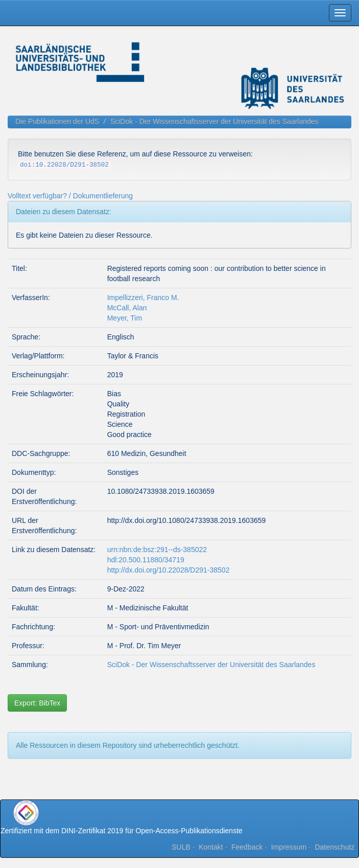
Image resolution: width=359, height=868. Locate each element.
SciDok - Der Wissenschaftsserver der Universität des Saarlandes (214, 121)
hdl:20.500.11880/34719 (146, 560)
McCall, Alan (127, 308)
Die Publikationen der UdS (57, 121)
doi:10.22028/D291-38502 (64, 165)
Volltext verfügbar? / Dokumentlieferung (70, 196)
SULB (181, 847)
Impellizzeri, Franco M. (143, 298)
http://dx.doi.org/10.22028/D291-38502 (169, 570)
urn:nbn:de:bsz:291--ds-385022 (157, 550)
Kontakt (211, 847)
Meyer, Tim (125, 318)
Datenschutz (334, 847)
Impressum (289, 847)
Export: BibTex (37, 703)
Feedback (247, 847)
